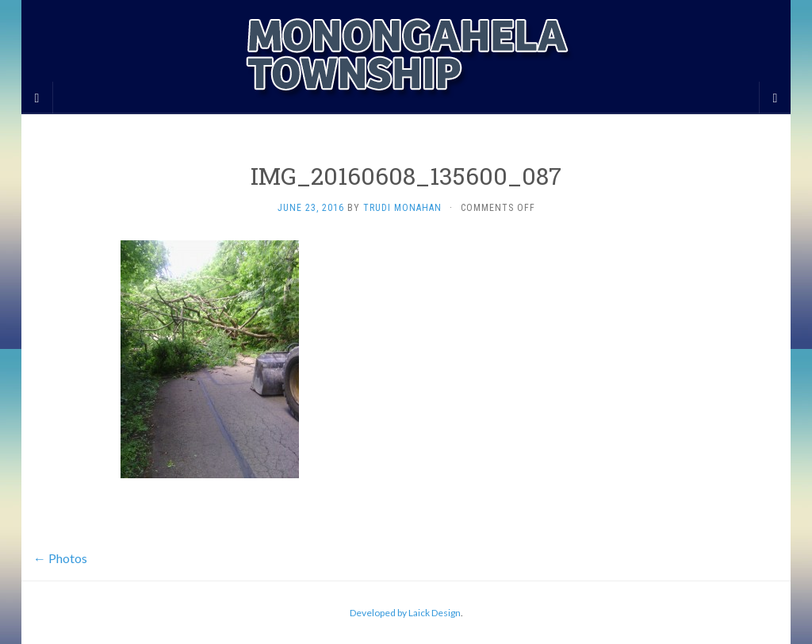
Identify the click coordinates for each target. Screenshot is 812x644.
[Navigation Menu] (775, 98)
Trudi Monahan (402, 208)
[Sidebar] (37, 98)
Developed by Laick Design (405, 613)
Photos (60, 558)
